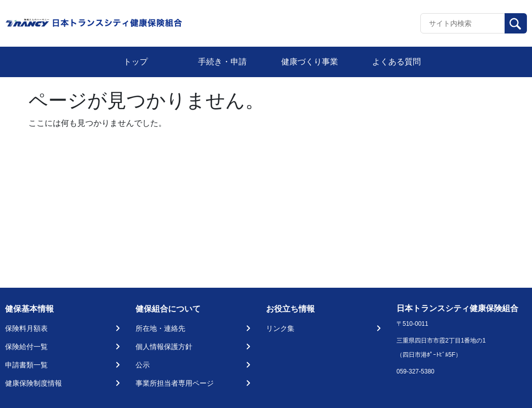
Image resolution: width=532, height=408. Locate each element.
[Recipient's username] (463, 23)
